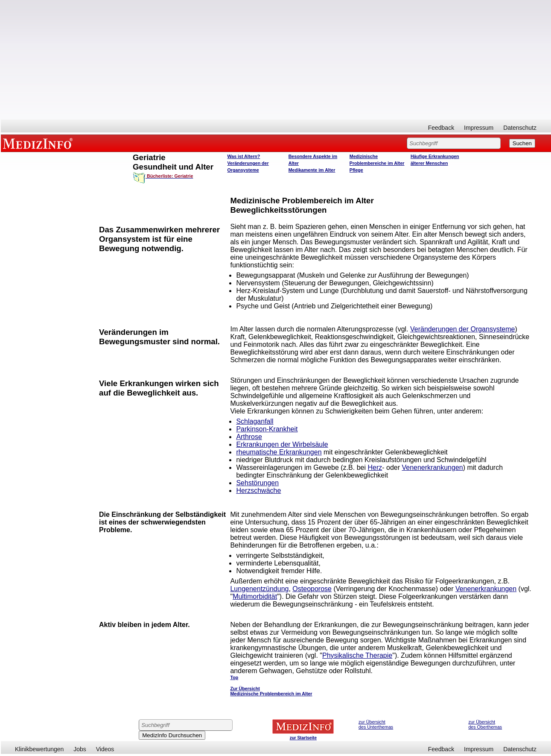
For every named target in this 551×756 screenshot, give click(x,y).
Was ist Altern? (244, 156)
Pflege (356, 170)
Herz (375, 467)
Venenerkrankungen (432, 467)
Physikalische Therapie (357, 655)
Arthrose (249, 437)
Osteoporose (312, 589)
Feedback (441, 128)
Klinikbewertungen (39, 749)
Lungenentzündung (259, 589)
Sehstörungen (257, 483)
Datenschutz (520, 128)
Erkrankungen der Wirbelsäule (282, 444)
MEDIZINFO (39, 143)
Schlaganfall (255, 421)
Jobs (80, 749)
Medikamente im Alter (312, 170)
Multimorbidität (255, 596)
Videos (105, 749)
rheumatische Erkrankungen (279, 452)
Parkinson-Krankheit (267, 429)
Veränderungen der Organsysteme (462, 329)
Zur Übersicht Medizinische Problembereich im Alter (271, 691)
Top (234, 677)
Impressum (479, 128)
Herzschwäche (258, 491)
